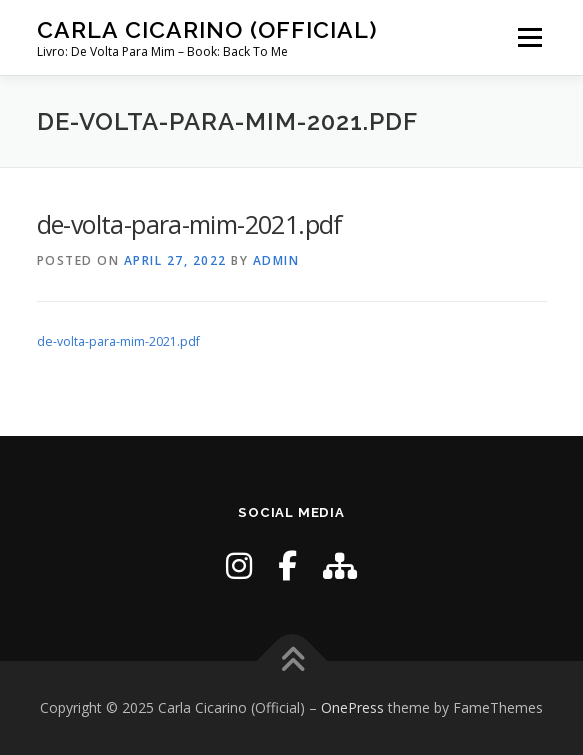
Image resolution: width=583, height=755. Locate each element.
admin (276, 260)
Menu (528, 37)
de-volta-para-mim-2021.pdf (118, 341)
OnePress (352, 707)
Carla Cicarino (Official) (207, 29)
